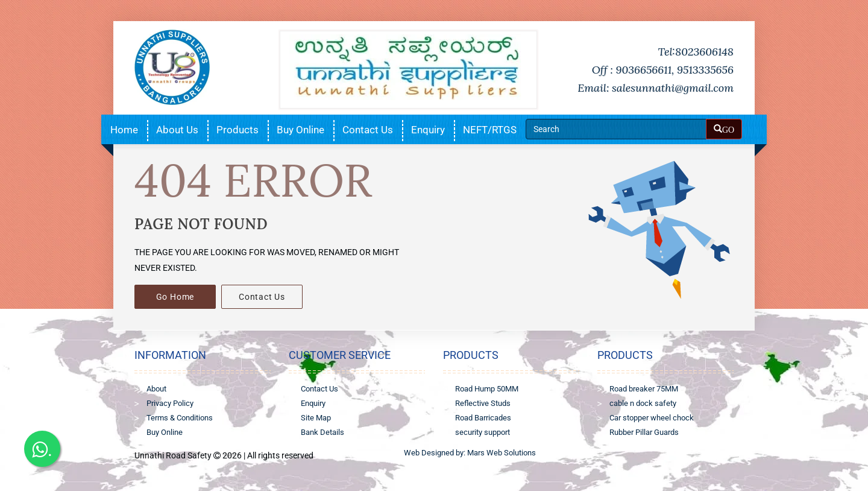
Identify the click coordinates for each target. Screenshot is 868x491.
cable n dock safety (643, 403)
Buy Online (300, 130)
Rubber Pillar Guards (644, 432)
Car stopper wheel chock (652, 418)
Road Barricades (483, 418)
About (156, 389)
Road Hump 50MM (487, 389)
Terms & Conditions (180, 418)
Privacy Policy (170, 403)
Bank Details (322, 432)
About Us (177, 130)
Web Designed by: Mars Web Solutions (470, 453)
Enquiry (428, 130)
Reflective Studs (483, 403)
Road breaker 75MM (644, 389)
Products (237, 130)
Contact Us (368, 130)
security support (483, 432)
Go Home (175, 297)
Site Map (316, 418)
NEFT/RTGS (490, 130)
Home (124, 130)
